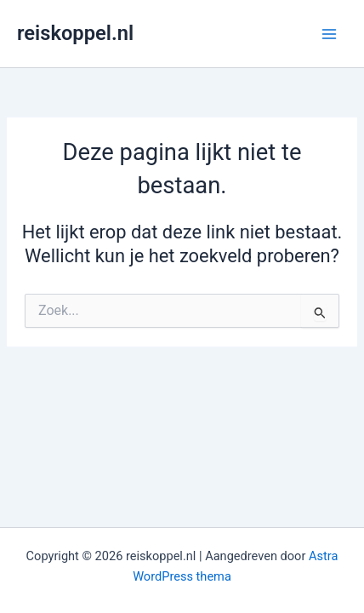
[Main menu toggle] (329, 34)
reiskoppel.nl (75, 33)
